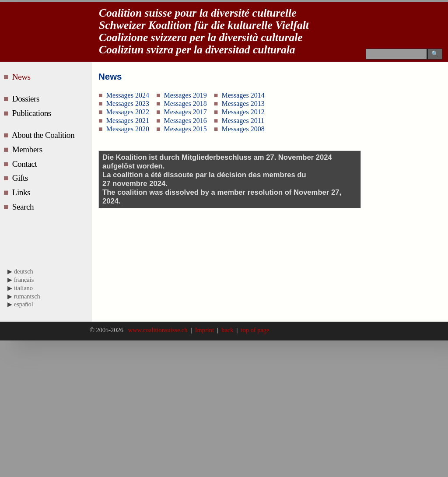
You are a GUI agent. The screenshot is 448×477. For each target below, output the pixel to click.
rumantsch (27, 296)
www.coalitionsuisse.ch (159, 330)
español (24, 304)
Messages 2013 (243, 103)
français (24, 280)
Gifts (21, 178)
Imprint (205, 330)
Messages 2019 (185, 95)
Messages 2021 (128, 121)
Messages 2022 (128, 112)
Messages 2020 (128, 129)
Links (22, 192)
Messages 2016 (185, 121)
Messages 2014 (243, 95)
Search (24, 207)
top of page (253, 330)
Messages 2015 (185, 129)
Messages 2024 (128, 95)
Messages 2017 (185, 112)
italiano (23, 288)
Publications (33, 113)
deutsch (24, 271)
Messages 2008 (243, 129)
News (23, 77)
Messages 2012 (243, 112)
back (227, 330)
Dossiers (27, 99)
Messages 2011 (243, 121)
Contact (26, 164)
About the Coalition (44, 135)
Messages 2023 (128, 103)
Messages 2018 (185, 103)
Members (28, 149)
